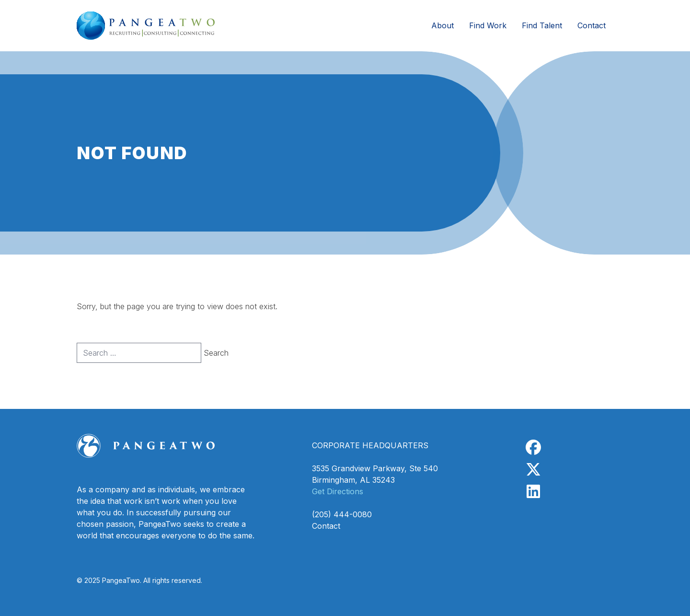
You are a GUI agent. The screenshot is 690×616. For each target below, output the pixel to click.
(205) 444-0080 (342, 514)
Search (216, 353)
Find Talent (542, 25)
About (443, 25)
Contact (592, 25)
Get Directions (338, 491)
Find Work (488, 25)
